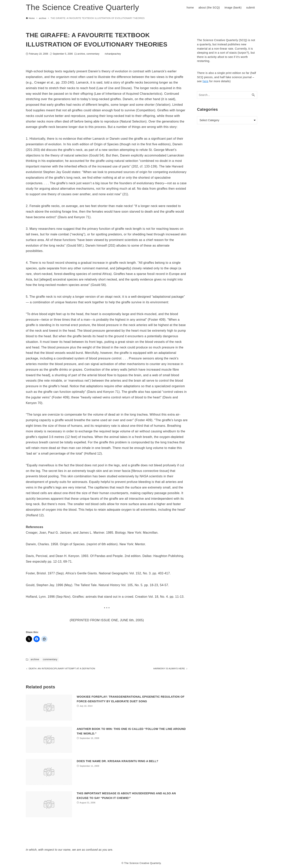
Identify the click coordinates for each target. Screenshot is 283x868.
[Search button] (253, 95)
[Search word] (227, 95)
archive (81, 54)
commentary (93, 54)
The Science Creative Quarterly (82, 7)
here (206, 81)
